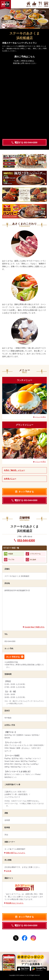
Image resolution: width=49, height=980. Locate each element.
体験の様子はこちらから (16, 853)
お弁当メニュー (10, 479)
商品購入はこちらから (15, 903)
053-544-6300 (26, 540)
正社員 (9, 871)
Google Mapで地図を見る (35, 627)
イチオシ (34, 6)
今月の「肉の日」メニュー (14, 470)
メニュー (40, 6)
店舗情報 (46, 6)
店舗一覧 (28, 6)
